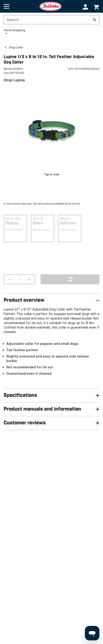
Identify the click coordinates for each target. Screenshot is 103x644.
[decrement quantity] (10, 279)
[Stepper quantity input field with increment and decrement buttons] (19, 279)
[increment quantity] (29, 279)
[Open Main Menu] (6, 6)
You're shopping (14, 30)
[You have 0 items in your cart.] (97, 6)
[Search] (95, 20)
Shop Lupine (14, 80)
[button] (85, 7)
